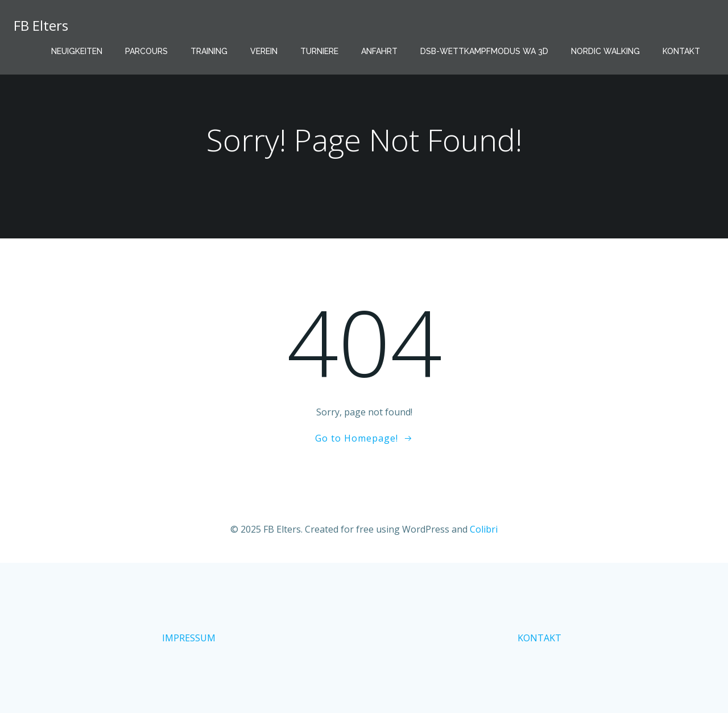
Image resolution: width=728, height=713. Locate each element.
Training (209, 51)
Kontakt (681, 51)
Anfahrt (379, 51)
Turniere (319, 51)
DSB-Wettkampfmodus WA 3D (484, 51)
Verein (264, 51)
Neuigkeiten (77, 51)
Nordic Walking (605, 51)
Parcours (146, 51)
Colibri (484, 529)
